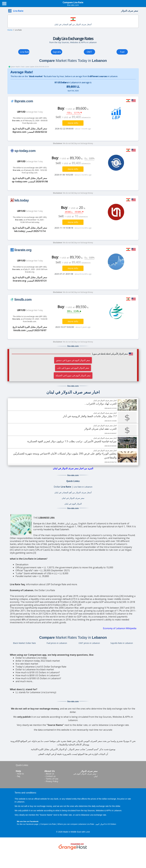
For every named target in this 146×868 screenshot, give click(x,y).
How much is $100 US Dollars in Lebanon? (38, 672)
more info (73, 123)
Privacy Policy (52, 781)
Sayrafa (57, 52)
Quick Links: (22, 765)
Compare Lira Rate (48, 824)
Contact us (51, 776)
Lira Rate (25, 52)
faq (19, 776)
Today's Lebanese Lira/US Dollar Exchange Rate (41, 667)
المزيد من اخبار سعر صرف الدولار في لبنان (73, 468)
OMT (89, 52)
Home (10, 30)
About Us (50, 774)
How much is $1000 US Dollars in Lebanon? (38, 678)
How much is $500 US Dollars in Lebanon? (38, 675)
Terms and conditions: (26, 793)
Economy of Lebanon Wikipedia (120, 628)
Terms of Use (52, 779)
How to (20, 774)
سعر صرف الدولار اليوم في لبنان (85, 775)
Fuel (122, 52)
